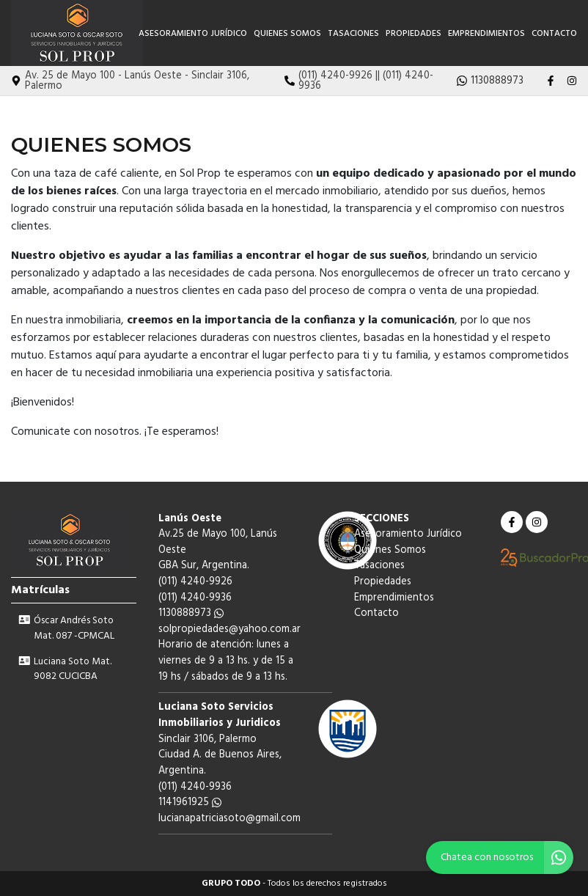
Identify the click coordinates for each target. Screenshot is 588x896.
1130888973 (191, 613)
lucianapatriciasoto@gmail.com (229, 819)
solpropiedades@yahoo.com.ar (229, 629)
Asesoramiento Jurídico (193, 34)
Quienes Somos (287, 34)
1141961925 (190, 803)
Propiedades (414, 34)
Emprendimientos (486, 34)
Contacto (554, 34)
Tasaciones (353, 34)
